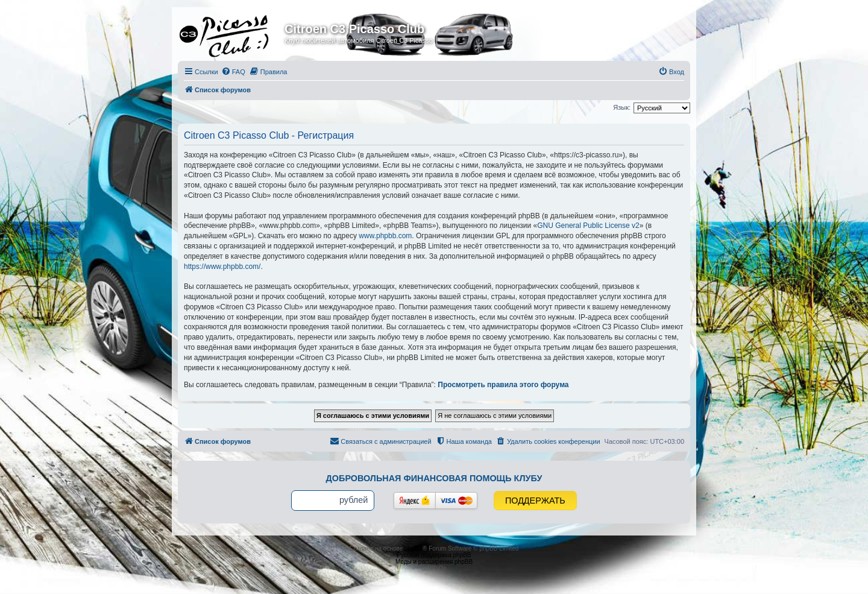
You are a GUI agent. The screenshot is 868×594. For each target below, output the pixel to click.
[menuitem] (233, 72)
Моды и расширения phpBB (434, 562)
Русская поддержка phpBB (434, 555)
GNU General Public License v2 (588, 226)
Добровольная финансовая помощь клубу (434, 478)
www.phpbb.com (385, 236)
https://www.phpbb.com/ (222, 267)
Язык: (622, 107)
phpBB (414, 548)
